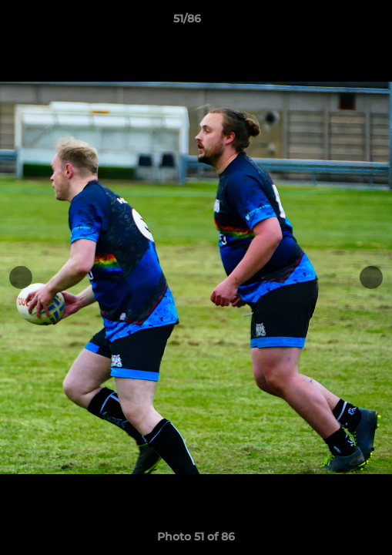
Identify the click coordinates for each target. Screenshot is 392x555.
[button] (337, 22)
